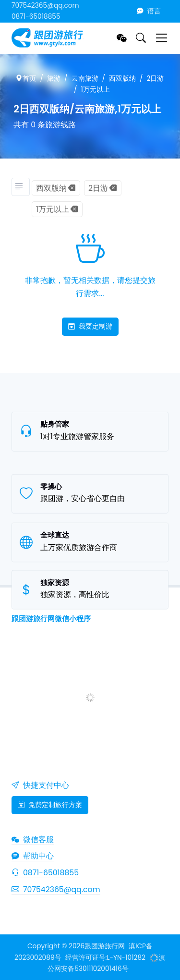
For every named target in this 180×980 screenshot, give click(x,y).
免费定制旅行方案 (50, 805)
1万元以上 (96, 90)
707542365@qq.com (45, 6)
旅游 (54, 79)
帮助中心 (33, 856)
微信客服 (33, 839)
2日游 (156, 79)
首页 (26, 79)
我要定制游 (90, 326)
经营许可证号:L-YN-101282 (105, 958)
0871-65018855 (36, 17)
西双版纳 (122, 79)
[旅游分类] (21, 187)
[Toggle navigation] (162, 38)
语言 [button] (149, 11)
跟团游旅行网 (105, 946)
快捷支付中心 (40, 785)
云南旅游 (85, 79)
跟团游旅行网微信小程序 (51, 619)
